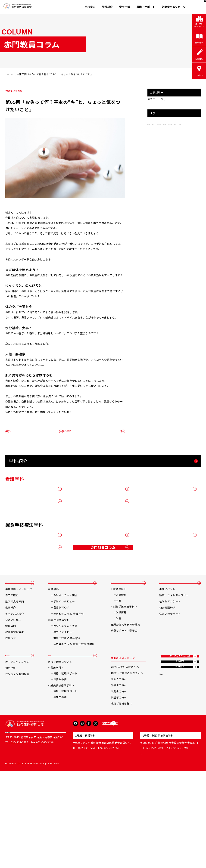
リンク (164, 781)
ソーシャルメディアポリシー (176, 798)
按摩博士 (183, 132)
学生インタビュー (66, 680)
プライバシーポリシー (172, 792)
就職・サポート (146, 7)
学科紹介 (107, 7)
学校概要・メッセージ (19, 668)
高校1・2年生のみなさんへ (128, 752)
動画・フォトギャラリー (175, 674)
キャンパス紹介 (15, 692)
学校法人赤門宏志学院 (21, 832)
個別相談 (11, 752)
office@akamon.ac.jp (155, 850)
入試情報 (122, 673)
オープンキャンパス (17, 737)
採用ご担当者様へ (123, 782)
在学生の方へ (120, 764)
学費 (120, 680)
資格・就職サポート (67, 757)
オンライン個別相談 (17, 758)
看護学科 (55, 668)
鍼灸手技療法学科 (158, 140)
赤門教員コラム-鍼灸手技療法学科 (75, 723)
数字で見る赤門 (15, 680)
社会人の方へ (120, 758)
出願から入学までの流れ (126, 703)
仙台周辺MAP (168, 686)
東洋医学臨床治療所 (171, 775)
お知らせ (11, 717)
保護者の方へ (120, 776)
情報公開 (11, 705)
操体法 (170, 124)
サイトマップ (167, 786)
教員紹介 (11, 686)
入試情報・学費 (121, 659)
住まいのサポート (171, 692)
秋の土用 (154, 124)
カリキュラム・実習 (67, 674)
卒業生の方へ (120, 770)
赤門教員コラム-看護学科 (70, 692)
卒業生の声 (62, 763)
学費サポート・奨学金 (125, 709)
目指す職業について (62, 746)
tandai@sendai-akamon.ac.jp (93, 850)
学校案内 (90, 7)
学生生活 (125, 7)
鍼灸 (177, 140)
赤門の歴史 (12, 674)
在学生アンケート (171, 680)
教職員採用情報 (15, 711)
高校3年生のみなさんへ (126, 746)
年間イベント (168, 668)
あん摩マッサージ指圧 (160, 132)
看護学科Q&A (63, 686)
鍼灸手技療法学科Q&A (68, 717)
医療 (190, 140)
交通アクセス (13, 699)
